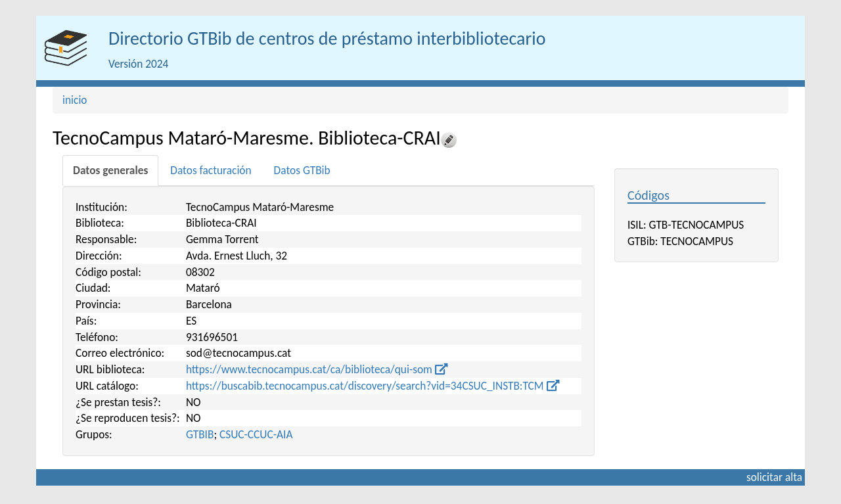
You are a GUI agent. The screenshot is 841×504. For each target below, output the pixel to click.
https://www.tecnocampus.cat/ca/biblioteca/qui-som (317, 369)
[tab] (110, 171)
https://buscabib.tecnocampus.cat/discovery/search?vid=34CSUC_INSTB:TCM (373, 386)
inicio (75, 100)
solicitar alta (774, 477)
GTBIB (200, 434)
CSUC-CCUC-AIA (256, 434)
